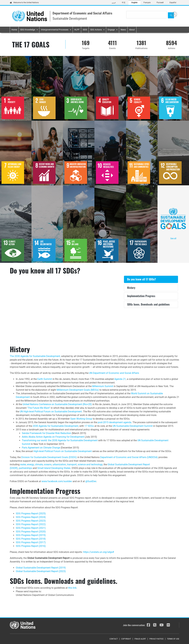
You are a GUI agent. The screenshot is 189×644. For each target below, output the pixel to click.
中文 (124, 3)
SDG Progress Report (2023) (31, 521)
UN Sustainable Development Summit (133, 426)
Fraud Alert (140, 639)
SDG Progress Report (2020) (31, 532)
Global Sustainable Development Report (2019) (41, 568)
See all (173, 224)
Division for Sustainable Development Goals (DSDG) (49, 457)
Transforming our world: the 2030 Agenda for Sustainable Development (60, 440)
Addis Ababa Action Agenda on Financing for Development (53, 437)
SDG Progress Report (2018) (31, 539)
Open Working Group (81, 419)
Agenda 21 (120, 379)
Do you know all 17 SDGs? (141, 279)
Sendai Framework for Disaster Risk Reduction (46, 433)
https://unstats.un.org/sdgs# (99, 552)
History (131, 288)
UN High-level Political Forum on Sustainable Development (51, 412)
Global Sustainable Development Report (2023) (41, 571)
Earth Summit (45, 379)
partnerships (25, 468)
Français (147, 3)
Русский (160, 3)
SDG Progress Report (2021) (31, 528)
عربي (114, 3)
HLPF (77, 30)
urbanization (59, 464)
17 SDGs (89, 426)
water (23, 464)
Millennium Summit (103, 386)
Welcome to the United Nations (24, 3)
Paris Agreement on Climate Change (41, 448)
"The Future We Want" (39, 408)
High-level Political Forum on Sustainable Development (63, 451)
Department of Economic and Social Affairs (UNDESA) (129, 457)
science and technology (90, 464)
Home (14, 30)
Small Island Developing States (54, 468)
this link (72, 588)
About (132, 30)
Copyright (126, 639)
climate (39, 464)
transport (72, 464)
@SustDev (91, 481)
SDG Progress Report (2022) (31, 524)
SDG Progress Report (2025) (31, 514)
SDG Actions (96, 30)
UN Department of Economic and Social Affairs (114, 373)
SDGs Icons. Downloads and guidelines (148, 304)
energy (30, 464)
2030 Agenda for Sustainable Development (55, 426)
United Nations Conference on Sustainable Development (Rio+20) (57, 404)
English (134, 3)
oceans (48, 464)
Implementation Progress (141, 296)
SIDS (85, 30)
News (123, 30)
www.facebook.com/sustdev (57, 481)
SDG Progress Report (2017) (31, 542)
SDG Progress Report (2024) (31, 517)
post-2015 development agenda (115, 422)
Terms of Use (173, 639)
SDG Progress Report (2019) (31, 535)
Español (173, 3)
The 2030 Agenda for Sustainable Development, (35, 356)
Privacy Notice (156, 639)
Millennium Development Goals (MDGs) (78, 390)
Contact (114, 639)
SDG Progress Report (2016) (31, 546)
